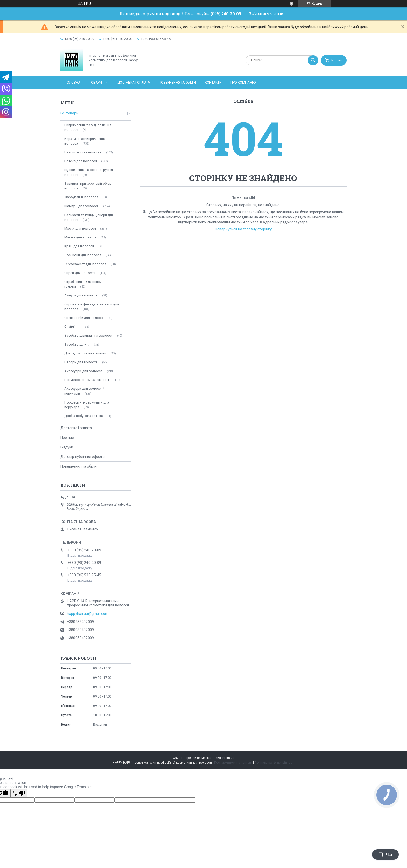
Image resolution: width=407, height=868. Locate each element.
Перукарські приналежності (87, 380)
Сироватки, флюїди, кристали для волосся (92, 307)
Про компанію (243, 82)
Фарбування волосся (81, 197)
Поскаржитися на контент (233, 763)
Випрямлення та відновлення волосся (88, 127)
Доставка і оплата (134, 82)
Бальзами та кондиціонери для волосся (89, 217)
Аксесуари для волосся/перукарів (84, 391)
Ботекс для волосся (81, 161)
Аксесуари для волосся (83, 371)
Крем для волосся (79, 246)
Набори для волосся (81, 362)
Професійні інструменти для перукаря (87, 405)
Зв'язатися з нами (266, 14)
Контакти (213, 82)
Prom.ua (228, 758)
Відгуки (67, 447)
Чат (385, 855)
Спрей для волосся (80, 273)
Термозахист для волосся (85, 264)
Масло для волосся (80, 237)
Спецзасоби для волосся (84, 318)
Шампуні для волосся (82, 206)
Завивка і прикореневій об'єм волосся (88, 186)
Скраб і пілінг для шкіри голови (83, 284)
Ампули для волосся (81, 295)
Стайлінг (71, 327)
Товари (96, 82)
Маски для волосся (80, 228)
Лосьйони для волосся (83, 255)
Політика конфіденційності (274, 763)
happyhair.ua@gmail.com (88, 614)
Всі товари (69, 113)
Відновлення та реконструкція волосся (89, 172)
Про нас (67, 438)
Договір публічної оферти (83, 457)
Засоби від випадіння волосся (89, 335)
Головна (73, 82)
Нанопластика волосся (83, 152)
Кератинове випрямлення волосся (85, 141)
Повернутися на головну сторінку (243, 229)
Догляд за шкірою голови (85, 353)
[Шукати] (313, 60)
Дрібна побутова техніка (84, 416)
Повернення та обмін (177, 82)
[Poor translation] (19, 793)
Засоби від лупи (77, 344)
